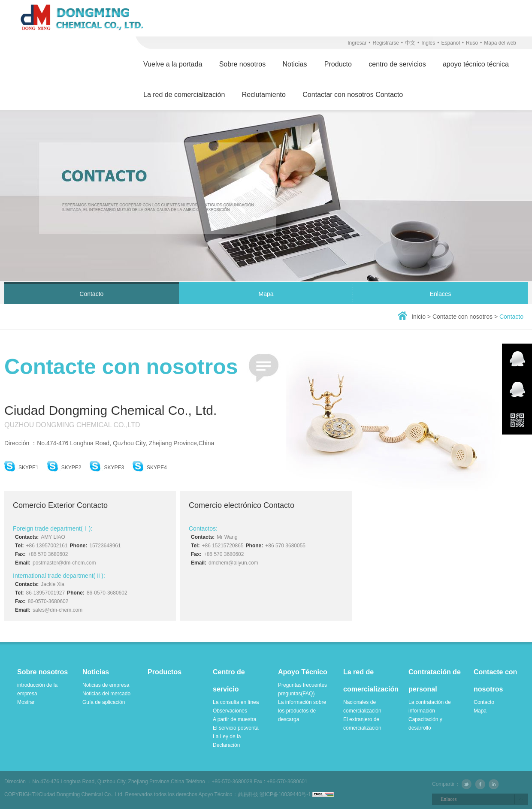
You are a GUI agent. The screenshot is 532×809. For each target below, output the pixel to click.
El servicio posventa (236, 728)
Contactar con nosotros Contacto (353, 95)
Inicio (419, 317)
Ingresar (357, 43)
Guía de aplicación (104, 702)
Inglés (428, 43)
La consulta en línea (236, 702)
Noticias (295, 64)
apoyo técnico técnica (476, 64)
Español (450, 43)
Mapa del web (500, 43)
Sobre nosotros (243, 64)
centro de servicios (397, 64)
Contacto (91, 294)
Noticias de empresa (106, 685)
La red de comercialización (184, 95)
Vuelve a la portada (173, 64)
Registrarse (385, 43)
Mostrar (26, 702)
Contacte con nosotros (463, 317)
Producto (338, 64)
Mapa (266, 294)
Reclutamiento (264, 95)
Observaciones (230, 711)
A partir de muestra (234, 719)
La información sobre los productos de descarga (302, 711)
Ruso (472, 43)
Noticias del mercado (106, 694)
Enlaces (441, 294)
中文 (410, 43)
